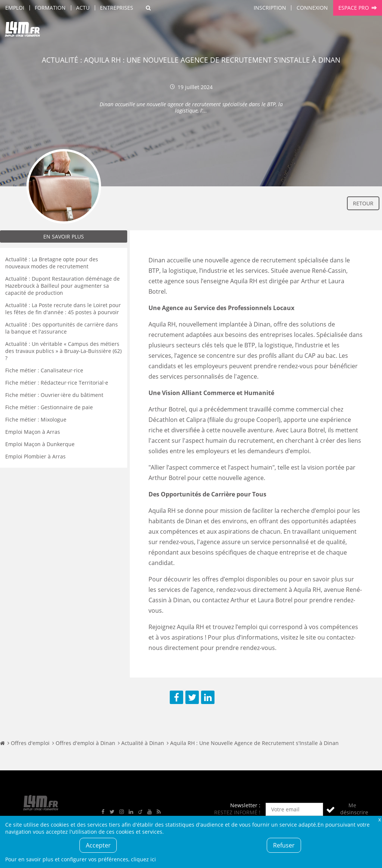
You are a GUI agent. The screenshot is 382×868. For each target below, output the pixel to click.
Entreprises (117, 8)
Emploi (15, 8)
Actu (83, 8)
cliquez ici (143, 859)
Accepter (98, 845)
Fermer (379, 819)
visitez (298, 637)
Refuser (284, 845)
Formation (50, 8)
